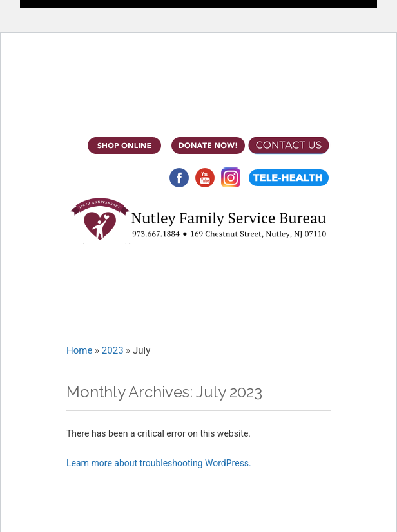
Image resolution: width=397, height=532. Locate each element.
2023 (113, 350)
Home (79, 350)
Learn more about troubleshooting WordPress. (159, 463)
